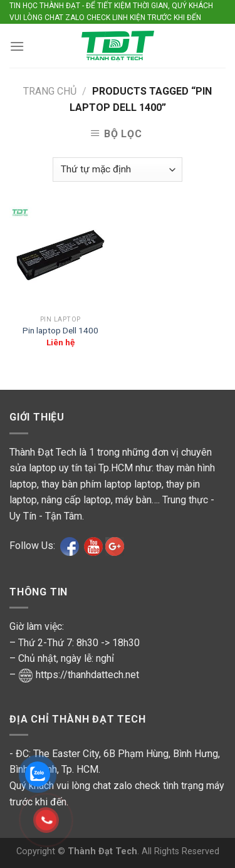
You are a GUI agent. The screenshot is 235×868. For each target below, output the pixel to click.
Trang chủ (50, 91)
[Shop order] (117, 170)
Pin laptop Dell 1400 (60, 330)
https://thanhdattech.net (87, 675)
